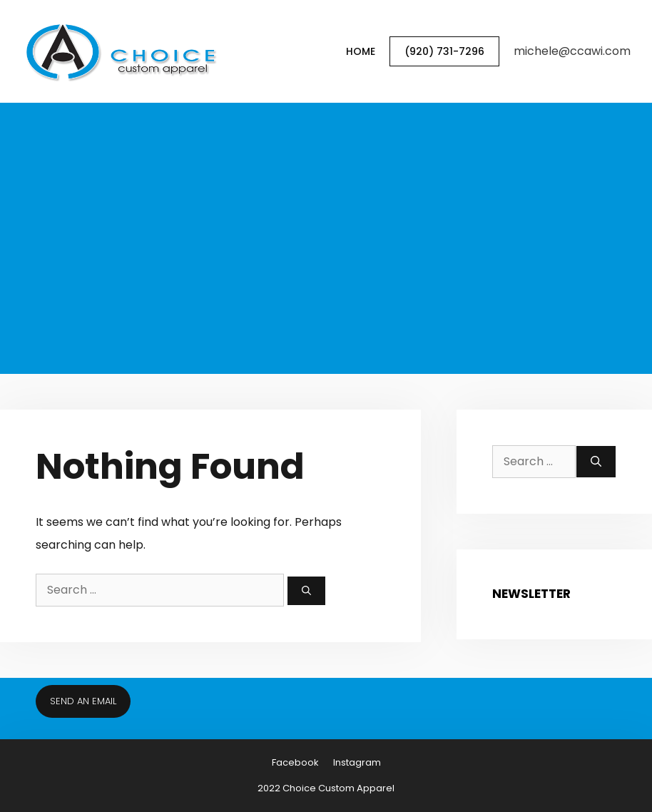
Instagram (357, 762)
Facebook (295, 762)
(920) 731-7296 (444, 51)
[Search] (306, 591)
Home (361, 51)
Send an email (83, 701)
